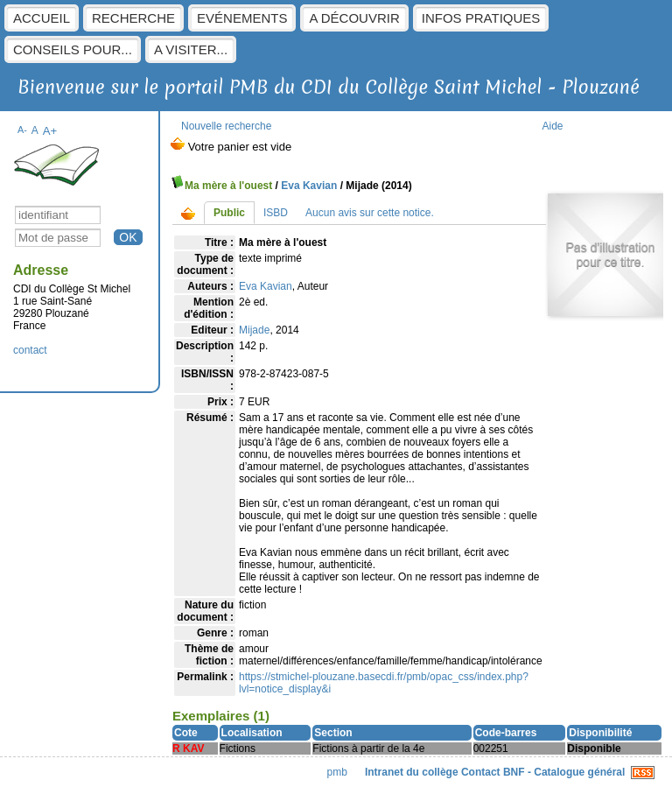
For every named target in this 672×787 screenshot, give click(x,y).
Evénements (242, 18)
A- (22, 130)
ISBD (276, 213)
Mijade (254, 330)
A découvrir (354, 18)
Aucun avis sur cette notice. (370, 213)
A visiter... (191, 49)
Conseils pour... (73, 49)
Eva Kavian (309, 186)
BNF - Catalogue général (564, 772)
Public (229, 213)
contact (30, 350)
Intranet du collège (412, 772)
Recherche (133, 18)
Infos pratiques (481, 18)
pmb (337, 772)
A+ (50, 131)
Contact (481, 772)
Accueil (42, 18)
